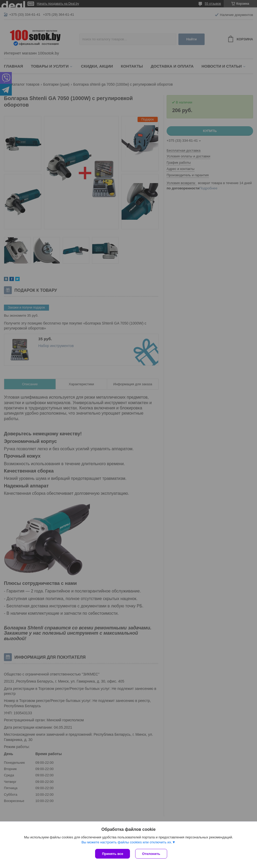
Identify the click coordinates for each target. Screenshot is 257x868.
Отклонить (151, 854)
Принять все (113, 854)
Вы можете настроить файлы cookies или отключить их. (127, 842)
